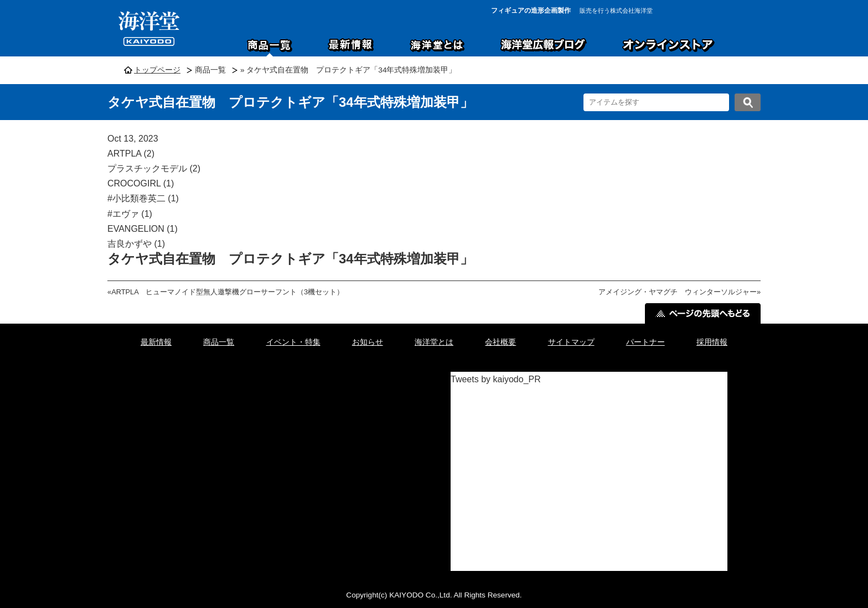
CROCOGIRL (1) (141, 183)
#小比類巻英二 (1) (143, 198)
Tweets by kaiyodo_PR (496, 379)
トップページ (157, 70)
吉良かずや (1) (136, 244)
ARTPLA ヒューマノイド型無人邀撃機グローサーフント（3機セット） (228, 292)
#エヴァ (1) (130, 214)
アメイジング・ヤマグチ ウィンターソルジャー (678, 292)
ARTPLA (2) (131, 154)
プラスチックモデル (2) (154, 168)
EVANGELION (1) (143, 229)
